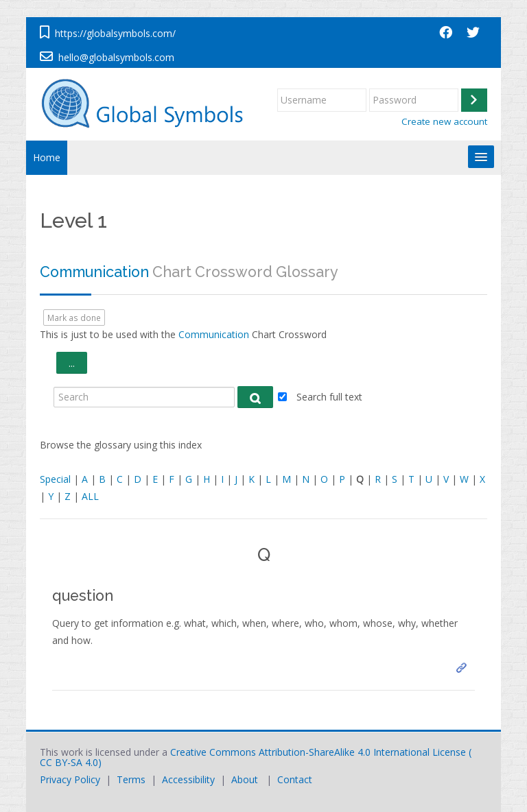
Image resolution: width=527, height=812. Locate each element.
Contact (295, 779)
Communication (94, 272)
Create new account (444, 121)
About (245, 779)
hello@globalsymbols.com (116, 57)
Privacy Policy (70, 779)
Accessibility (188, 779)
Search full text (329, 397)
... (78, 362)
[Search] (144, 397)
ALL (90, 496)
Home (47, 157)
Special (55, 479)
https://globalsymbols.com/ (115, 33)
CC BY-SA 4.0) (71, 762)
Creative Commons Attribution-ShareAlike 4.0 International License (318, 752)
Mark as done (74, 318)
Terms (131, 779)
